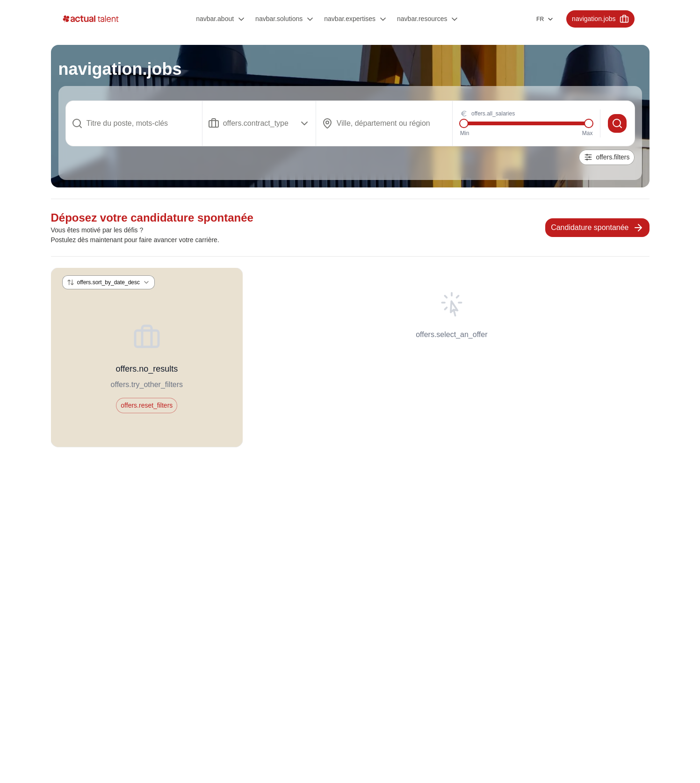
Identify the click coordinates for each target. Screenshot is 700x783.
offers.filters (606, 157)
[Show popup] (259, 123)
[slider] (464, 123)
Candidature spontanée (597, 228)
